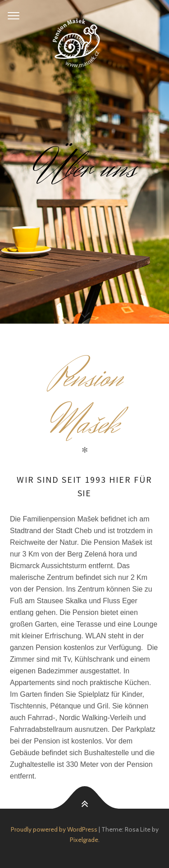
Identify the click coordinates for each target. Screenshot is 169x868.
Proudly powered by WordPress (54, 829)
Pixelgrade (84, 840)
